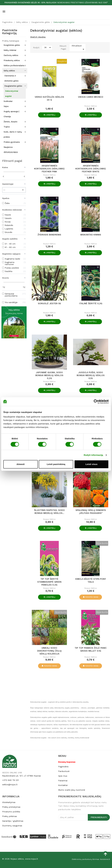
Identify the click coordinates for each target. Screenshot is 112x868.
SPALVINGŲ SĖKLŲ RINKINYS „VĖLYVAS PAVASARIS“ (91, 512)
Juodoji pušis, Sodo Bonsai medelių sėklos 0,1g (91, 375)
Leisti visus (91, 464)
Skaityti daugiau (38, 37)
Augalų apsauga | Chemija (11, 114)
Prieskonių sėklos (12, 60)
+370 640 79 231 (10, 780)
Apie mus (63, 776)
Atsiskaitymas (9, 802)
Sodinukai (8, 101)
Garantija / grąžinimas (13, 821)
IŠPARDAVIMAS (11, 152)
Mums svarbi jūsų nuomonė (72, 790)
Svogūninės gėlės (12, 45)
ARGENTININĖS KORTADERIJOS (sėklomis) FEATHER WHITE (91, 169)
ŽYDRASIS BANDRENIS (49, 235)
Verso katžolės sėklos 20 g (49, 98)
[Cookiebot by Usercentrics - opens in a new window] (96, 402)
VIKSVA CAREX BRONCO (91, 97)
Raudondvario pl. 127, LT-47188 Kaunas (22, 776)
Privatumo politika (11, 812)
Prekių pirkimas (10, 816)
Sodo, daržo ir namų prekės (13, 134)
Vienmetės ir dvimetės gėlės (11, 78)
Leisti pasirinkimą (56, 464)
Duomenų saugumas (12, 826)
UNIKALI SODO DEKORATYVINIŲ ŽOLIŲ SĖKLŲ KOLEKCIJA (49, 651)
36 (48, 48)
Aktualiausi (78, 48)
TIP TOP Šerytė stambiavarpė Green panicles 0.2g (49, 582)
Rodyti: (36, 48)
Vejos (6, 106)
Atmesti (20, 464)
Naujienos (8, 147)
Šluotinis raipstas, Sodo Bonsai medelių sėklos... (49, 512)
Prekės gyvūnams (12, 142)
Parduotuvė (64, 771)
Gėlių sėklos (9, 71)
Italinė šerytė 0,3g (91, 303)
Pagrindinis (63, 767)
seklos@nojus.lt (10, 784)
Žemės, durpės (10, 122)
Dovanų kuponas (67, 762)
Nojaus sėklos (91, 106)
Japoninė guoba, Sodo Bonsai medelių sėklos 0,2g (49, 375)
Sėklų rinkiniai (10, 50)
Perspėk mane (91, 597)
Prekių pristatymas (11, 807)
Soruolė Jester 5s (49, 303)
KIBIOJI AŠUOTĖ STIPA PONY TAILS (91, 580)
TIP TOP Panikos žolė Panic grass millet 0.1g (91, 649)
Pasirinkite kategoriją (10, 32)
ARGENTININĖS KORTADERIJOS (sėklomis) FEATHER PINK (49, 169)
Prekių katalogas (11, 41)
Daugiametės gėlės (13, 86)
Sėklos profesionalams (14, 66)
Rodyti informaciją (93, 455)
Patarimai (63, 781)
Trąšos (7, 127)
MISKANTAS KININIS (91, 235)
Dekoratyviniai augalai (12, 94)
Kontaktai (63, 785)
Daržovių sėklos (11, 55)
